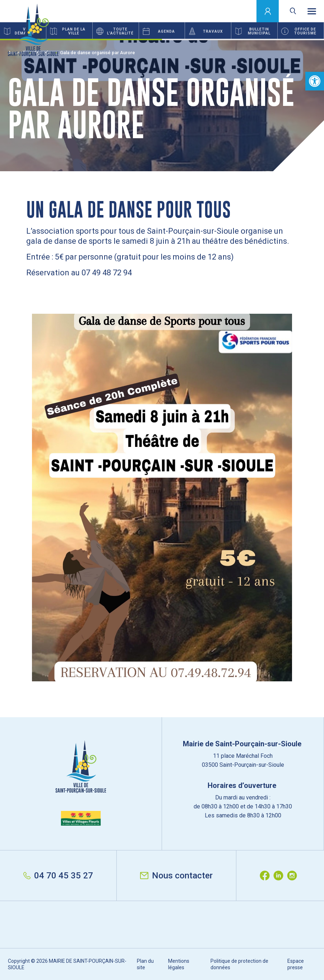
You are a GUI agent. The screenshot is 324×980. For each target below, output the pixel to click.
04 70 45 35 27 (58, 876)
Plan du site (145, 964)
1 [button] (81, 39)
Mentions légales (179, 964)
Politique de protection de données (239, 964)
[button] (315, 81)
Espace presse (296, 964)
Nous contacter (176, 876)
